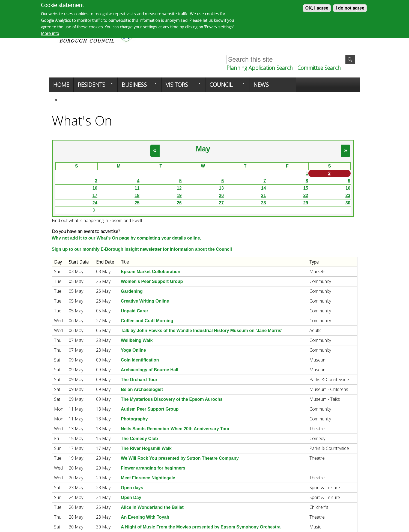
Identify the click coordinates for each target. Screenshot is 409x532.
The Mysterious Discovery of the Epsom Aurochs (172, 399)
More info (50, 33)
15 (306, 188)
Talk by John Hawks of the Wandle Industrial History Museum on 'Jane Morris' (202, 331)
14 (264, 188)
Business (137, 86)
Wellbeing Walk (137, 340)
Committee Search (319, 68)
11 (137, 188)
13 (221, 188)
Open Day (131, 497)
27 (221, 203)
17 (95, 195)
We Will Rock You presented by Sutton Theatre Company (180, 458)
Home (61, 85)
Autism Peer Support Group (150, 409)
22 (306, 195)
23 (348, 195)
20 (221, 195)
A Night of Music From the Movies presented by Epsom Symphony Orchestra (201, 527)
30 (348, 203)
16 (348, 188)
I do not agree (350, 8)
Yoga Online (133, 350)
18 (137, 195)
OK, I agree (317, 8)
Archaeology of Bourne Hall (150, 370)
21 (264, 195)
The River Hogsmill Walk (146, 448)
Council (225, 86)
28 (264, 203)
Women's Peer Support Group (152, 281)
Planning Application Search (260, 68)
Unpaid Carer (135, 311)
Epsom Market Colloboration (151, 272)
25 (137, 203)
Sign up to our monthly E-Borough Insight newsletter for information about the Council (142, 249)
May (203, 149)
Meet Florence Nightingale (148, 478)
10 (95, 188)
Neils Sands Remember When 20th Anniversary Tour (175, 429)
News (261, 85)
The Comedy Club (139, 439)
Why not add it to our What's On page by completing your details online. (127, 238)
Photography (134, 419)
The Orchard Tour (139, 380)
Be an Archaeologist (142, 389)
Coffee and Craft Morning (147, 321)
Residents (93, 86)
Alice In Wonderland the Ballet (152, 507)
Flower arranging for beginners (153, 468)
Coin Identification (140, 360)
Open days (132, 488)
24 (95, 203)
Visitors (181, 86)
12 (179, 188)
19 (179, 195)
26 (179, 203)
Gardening (132, 291)
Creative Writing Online (145, 301)
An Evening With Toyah (145, 517)
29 (306, 203)
